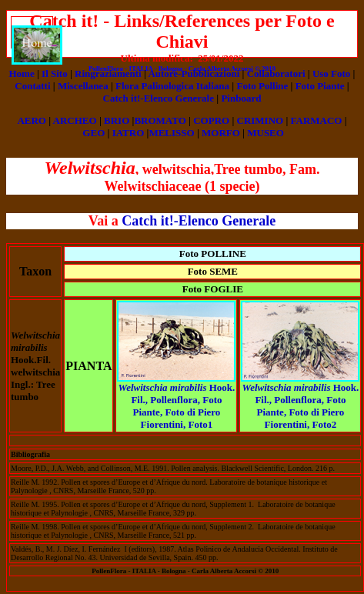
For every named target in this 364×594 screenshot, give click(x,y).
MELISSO (171, 133)
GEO (94, 133)
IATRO (129, 133)
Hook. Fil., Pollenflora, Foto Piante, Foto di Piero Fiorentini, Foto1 (177, 406)
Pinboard (241, 98)
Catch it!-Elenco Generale (159, 98)
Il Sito (55, 73)
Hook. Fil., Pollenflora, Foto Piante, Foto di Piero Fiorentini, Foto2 (301, 406)
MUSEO (265, 133)
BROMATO (160, 120)
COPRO (211, 120)
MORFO (221, 133)
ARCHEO (75, 120)
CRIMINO (260, 120)
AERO (32, 120)
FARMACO (317, 120)
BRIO (117, 120)
